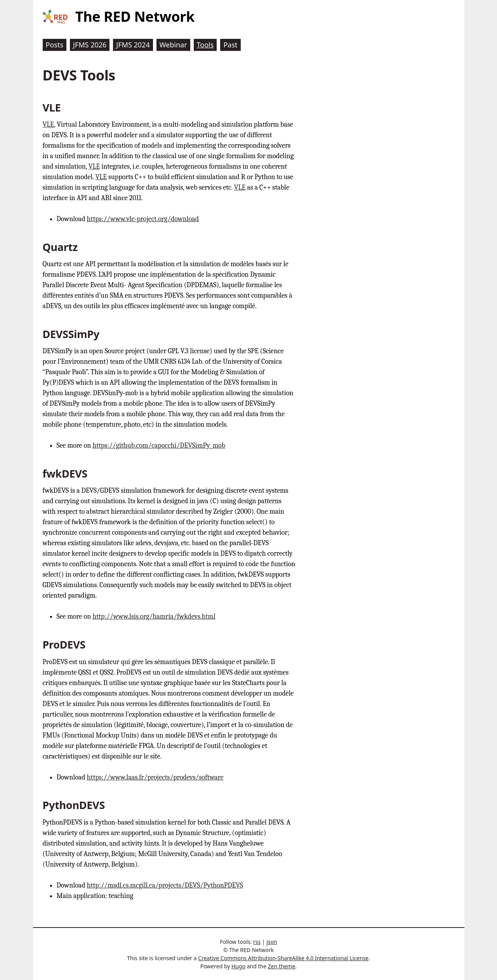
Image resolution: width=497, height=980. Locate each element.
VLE (49, 125)
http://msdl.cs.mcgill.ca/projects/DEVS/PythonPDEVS (165, 885)
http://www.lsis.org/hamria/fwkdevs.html (154, 616)
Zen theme (282, 966)
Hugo (238, 966)
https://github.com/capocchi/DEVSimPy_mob (159, 446)
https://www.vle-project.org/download (143, 219)
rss (257, 942)
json (272, 942)
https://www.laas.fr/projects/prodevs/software (155, 777)
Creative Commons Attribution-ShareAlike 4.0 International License (283, 958)
